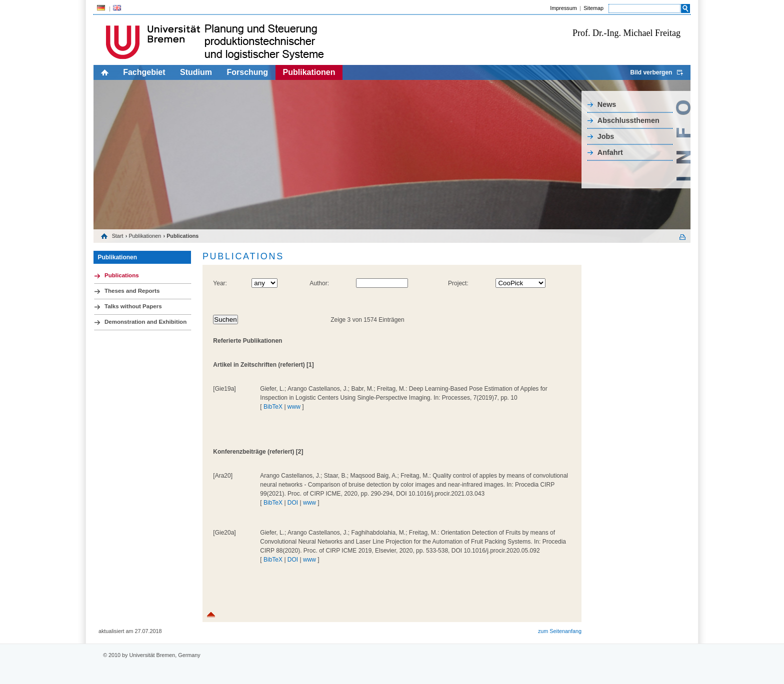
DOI (293, 503)
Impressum (563, 8)
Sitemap (593, 8)
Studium (196, 72)
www (294, 407)
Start (118, 236)
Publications (122, 275)
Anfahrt (610, 152)
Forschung (247, 72)
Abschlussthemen (628, 120)
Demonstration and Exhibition (145, 322)
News (607, 104)
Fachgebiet (144, 72)
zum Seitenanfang (560, 631)
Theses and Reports (132, 291)
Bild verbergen (651, 72)
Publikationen (309, 72)
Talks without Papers (133, 306)
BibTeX (273, 407)
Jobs (606, 136)
